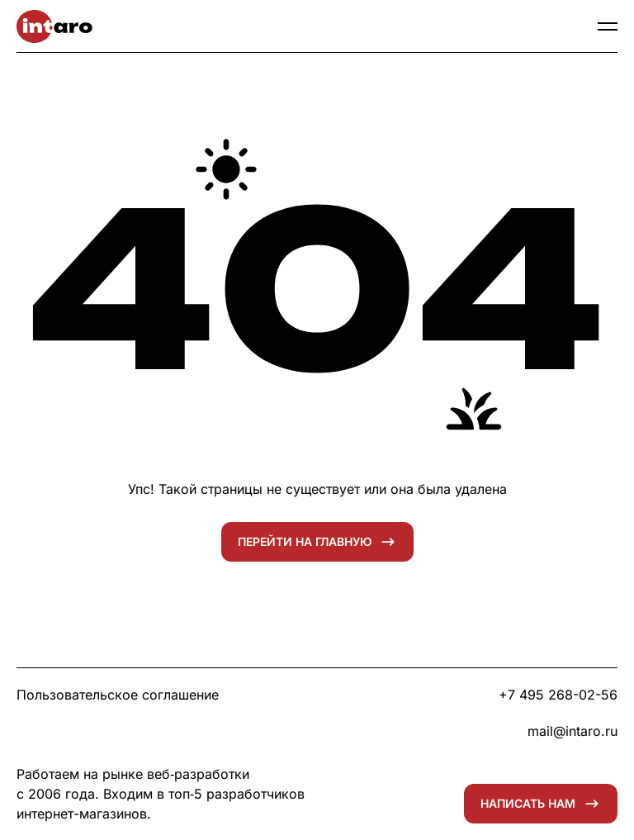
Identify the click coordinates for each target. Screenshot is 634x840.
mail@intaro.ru (572, 731)
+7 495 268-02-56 (558, 695)
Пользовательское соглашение (118, 695)
